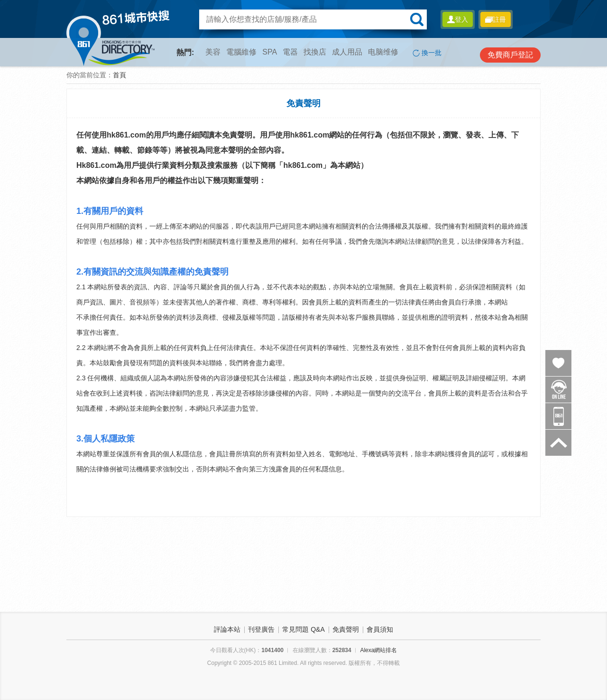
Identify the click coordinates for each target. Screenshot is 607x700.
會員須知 (380, 629)
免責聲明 (346, 629)
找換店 (315, 52)
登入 (458, 19)
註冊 (496, 19)
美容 (213, 52)
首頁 (120, 75)
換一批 (427, 53)
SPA (270, 52)
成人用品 (347, 52)
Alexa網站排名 (378, 650)
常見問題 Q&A (303, 629)
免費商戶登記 (510, 55)
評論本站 (227, 629)
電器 (290, 52)
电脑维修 (383, 52)
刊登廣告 (261, 629)
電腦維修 (241, 52)
